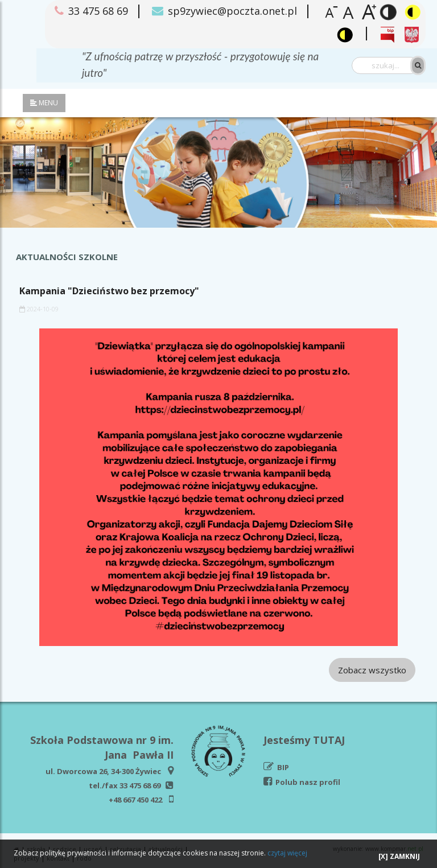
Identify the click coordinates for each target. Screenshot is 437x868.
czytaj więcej (287, 853)
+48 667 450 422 (135, 800)
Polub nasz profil (308, 782)
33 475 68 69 (140, 785)
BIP (283, 767)
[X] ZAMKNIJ (399, 856)
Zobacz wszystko (372, 670)
